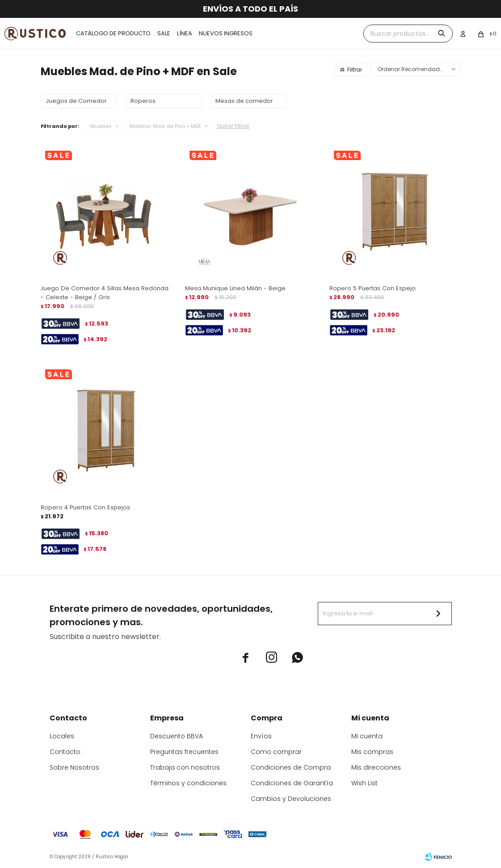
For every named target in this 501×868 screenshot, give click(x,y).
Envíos (261, 736)
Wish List (364, 783)
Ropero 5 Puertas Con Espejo (373, 288)
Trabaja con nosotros (185, 767)
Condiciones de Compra (291, 767)
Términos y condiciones (188, 783)
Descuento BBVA (177, 736)
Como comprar (276, 752)
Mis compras (372, 752)
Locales (62, 736)
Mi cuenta (367, 736)
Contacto (65, 752)
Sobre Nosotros (74, 767)
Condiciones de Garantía (292, 783)
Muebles (101, 126)
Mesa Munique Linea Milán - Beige (235, 288)
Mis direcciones (376, 767)
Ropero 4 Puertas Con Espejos (85, 507)
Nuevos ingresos (226, 33)
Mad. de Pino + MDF (165, 126)
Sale (164, 33)
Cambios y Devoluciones (291, 799)
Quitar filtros (233, 126)
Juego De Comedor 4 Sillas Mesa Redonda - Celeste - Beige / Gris (105, 293)
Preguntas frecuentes (184, 752)
